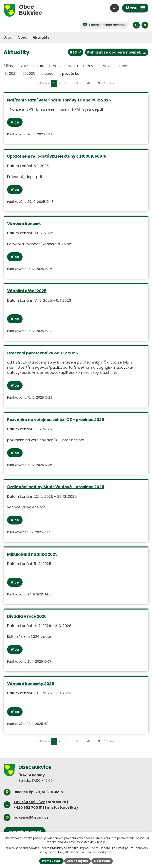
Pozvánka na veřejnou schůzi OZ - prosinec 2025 (56, 420)
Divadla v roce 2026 (27, 616)
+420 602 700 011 (29, 807)
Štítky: (9, 66)
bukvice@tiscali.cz (31, 817)
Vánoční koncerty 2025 (31, 684)
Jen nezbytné (77, 861)
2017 (24, 66)
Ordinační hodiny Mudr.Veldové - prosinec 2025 (56, 487)
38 (100, 83)
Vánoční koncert (24, 224)
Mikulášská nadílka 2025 (32, 554)
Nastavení (102, 861)
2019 (57, 66)
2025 (31, 73)
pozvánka (71, 73)
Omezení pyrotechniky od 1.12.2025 (42, 353)
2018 (40, 66)
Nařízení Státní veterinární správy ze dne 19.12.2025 (59, 100)
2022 (107, 66)
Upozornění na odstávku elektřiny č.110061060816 (57, 156)
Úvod (8, 37)
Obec (22, 37)
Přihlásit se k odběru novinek (117, 52)
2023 (125, 66)
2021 (91, 66)
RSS (76, 52)
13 (77, 83)
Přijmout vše (51, 861)
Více (15, 122)
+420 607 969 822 (29, 802)
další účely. (98, 842)
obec (49, 73)
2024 (13, 73)
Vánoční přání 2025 (27, 291)
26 (88, 83)
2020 (74, 66)
